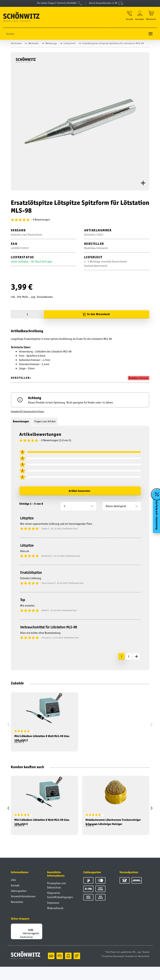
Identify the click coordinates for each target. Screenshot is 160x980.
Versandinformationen (23, 910)
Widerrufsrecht (55, 921)
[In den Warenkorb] (97, 318)
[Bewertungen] (80, 223)
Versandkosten (45, 300)
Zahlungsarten (19, 904)
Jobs (13, 893)
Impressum (53, 916)
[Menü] (40, 939)
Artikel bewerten (79, 494)
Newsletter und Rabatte (156, 519)
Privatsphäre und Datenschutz (56, 899)
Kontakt (15, 898)
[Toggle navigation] (151, 37)
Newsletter (17, 915)
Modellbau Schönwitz (139, 381)
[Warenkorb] (151, 19)
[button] (128, 19)
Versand (146, 965)
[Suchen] (74, 37)
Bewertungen (21, 425)
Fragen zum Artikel (45, 425)
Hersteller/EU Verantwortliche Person (28, 414)
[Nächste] (136, 660)
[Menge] (27, 318)
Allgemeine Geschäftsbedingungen (60, 908)
